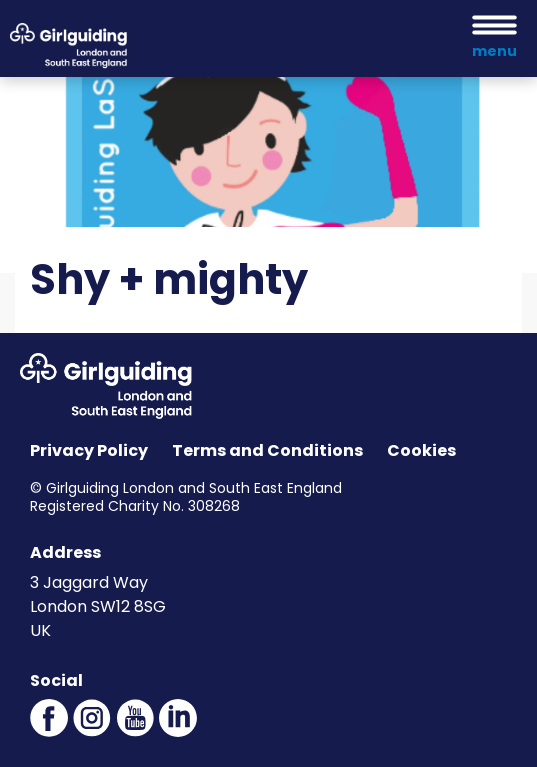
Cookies (421, 450)
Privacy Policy (89, 450)
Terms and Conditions (267, 450)
